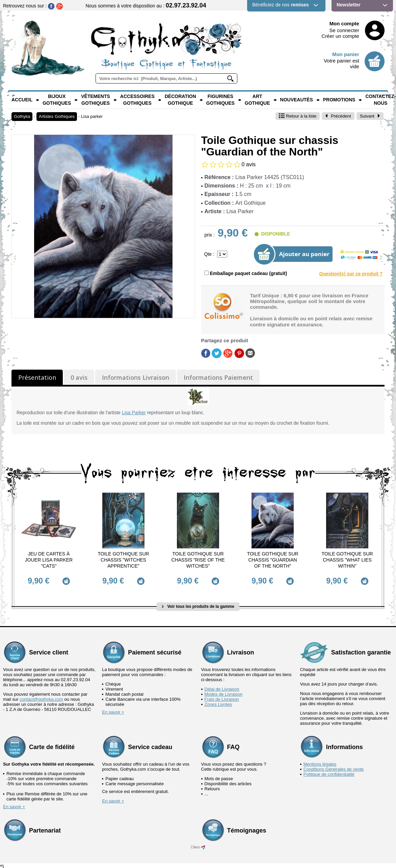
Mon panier (346, 54)
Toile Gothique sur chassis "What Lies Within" (347, 560)
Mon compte (344, 23)
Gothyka (22, 116)
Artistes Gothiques (57, 116)
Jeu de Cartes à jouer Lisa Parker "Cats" (49, 560)
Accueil (22, 100)
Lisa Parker (134, 413)
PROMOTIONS (339, 100)
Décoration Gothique (180, 100)
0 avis (79, 377)
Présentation (37, 377)
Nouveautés (297, 100)
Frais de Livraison (222, 696)
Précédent (338, 116)
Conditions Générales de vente (334, 766)
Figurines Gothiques (220, 100)
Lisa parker (92, 116)
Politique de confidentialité (329, 771)
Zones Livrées (218, 701)
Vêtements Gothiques (96, 100)
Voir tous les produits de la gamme (198, 603)
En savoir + (113, 709)
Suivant (370, 116)
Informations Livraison (136, 377)
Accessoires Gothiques (137, 100)
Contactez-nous (380, 100)
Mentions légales (320, 761)
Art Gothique (257, 100)
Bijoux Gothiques (57, 100)
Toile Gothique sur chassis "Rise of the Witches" (198, 560)
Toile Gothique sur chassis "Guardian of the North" (272, 560)
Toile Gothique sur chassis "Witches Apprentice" (123, 560)
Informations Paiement (218, 377)
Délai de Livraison (222, 686)
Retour (298, 116)
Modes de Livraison (224, 691)
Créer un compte (340, 36)
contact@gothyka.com (41, 696)
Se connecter (344, 30)
